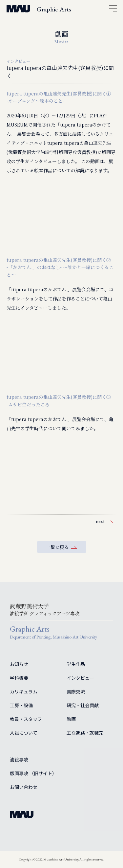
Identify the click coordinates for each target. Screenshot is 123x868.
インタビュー (80, 678)
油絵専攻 (19, 759)
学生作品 (76, 664)
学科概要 (19, 678)
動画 (71, 719)
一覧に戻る (57, 547)
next (100, 521)
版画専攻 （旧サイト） (33, 773)
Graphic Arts (54, 9)
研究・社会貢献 (83, 705)
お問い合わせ (24, 787)
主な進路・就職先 (85, 733)
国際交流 (76, 691)
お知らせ (19, 664)
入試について (24, 733)
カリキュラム (24, 691)
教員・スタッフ (26, 719)
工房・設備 (21, 705)
